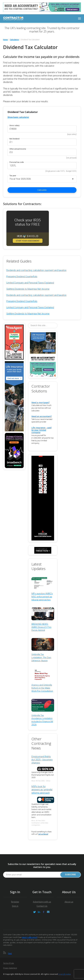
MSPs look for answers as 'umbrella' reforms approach (42, 790)
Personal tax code (17, 162)
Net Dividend (14, 139)
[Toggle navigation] (79, 18)
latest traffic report (29, 937)
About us (69, 902)
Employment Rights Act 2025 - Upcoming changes (42, 760)
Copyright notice (65, 974)
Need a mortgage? (41, 402)
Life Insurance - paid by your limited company (41, 430)
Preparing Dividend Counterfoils (22, 277)
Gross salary (14, 126)
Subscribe (70, 875)
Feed (10, 953)
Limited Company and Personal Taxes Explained (30, 283)
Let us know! (43, 834)
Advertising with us (42, 902)
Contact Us (42, 906)
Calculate (42, 190)
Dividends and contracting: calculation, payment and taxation (36, 270)
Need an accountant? (42, 416)
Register (15, 902)
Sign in (15, 906)
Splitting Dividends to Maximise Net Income (28, 289)
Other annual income (18, 149)
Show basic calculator (18, 117)
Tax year (13, 176)
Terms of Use (8, 963)
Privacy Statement (10, 968)
